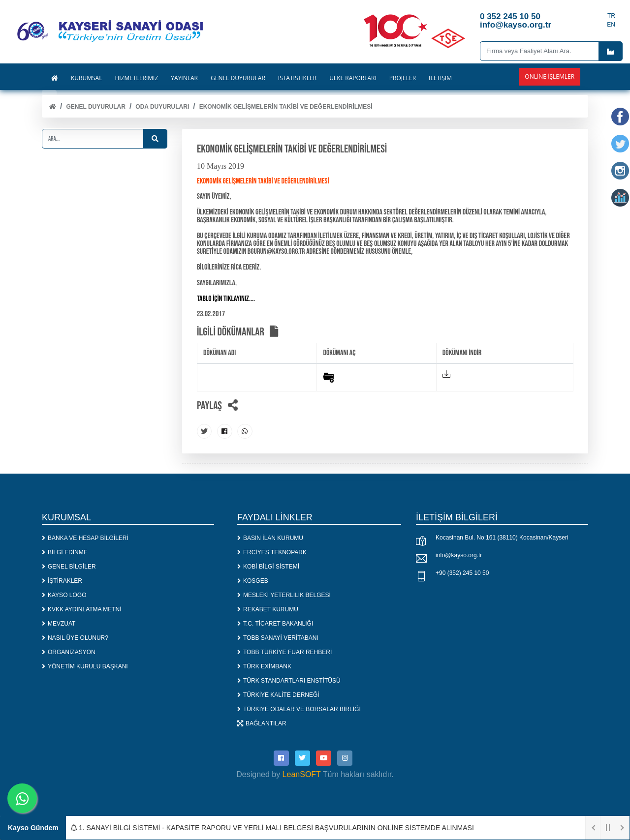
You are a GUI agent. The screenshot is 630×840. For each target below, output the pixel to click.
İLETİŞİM (440, 78)
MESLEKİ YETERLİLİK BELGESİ (284, 595)
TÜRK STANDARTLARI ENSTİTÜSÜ (289, 680)
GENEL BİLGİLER (69, 566)
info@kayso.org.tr (459, 555)
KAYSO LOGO (64, 595)
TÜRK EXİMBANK (264, 666)
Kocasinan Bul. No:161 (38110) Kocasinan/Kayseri (502, 538)
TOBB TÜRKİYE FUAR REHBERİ (284, 652)
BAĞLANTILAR (262, 723)
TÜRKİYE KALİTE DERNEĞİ (278, 694)
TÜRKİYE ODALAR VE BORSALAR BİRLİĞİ (299, 709)
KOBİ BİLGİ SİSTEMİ (268, 566)
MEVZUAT (59, 623)
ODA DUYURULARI (162, 107)
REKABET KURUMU (268, 609)
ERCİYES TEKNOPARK (272, 552)
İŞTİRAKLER (62, 580)
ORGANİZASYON (69, 652)
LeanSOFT (302, 774)
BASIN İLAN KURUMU (270, 538)
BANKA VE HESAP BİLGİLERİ (85, 538)
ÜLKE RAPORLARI (353, 78)
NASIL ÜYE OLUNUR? (75, 637)
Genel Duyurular (95, 107)
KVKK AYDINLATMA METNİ (82, 609)
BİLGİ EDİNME (65, 552)
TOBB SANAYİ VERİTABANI (278, 637)
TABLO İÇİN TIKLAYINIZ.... (226, 299)
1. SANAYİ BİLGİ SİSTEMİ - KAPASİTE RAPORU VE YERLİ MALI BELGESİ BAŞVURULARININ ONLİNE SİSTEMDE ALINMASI (272, 828)
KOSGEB (253, 580)
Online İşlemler (550, 76)
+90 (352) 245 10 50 (462, 573)
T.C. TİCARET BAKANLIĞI (275, 623)
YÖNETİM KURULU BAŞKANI (85, 666)
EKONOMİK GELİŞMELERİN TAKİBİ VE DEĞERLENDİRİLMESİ (286, 107)
